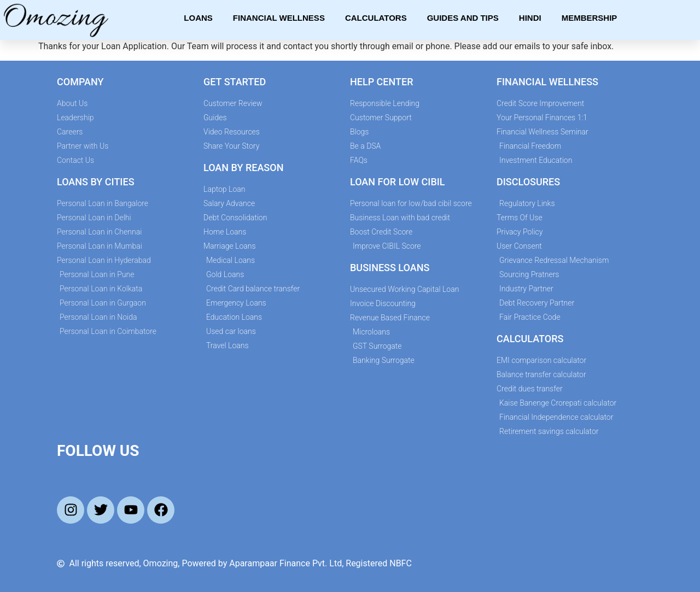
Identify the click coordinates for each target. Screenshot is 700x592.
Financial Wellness (279, 18)
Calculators (376, 18)
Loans (198, 18)
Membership (590, 18)
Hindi (530, 18)
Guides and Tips (463, 18)
